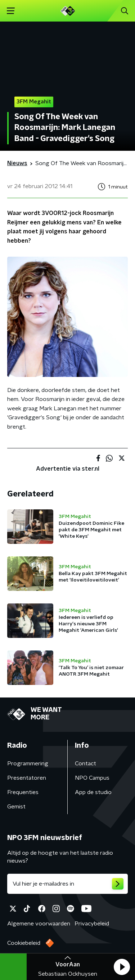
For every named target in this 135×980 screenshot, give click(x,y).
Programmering (28, 764)
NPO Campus (92, 778)
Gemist (16, 807)
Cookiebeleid (24, 943)
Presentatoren (27, 778)
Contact (85, 764)
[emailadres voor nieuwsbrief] (67, 884)
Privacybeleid (92, 924)
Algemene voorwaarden (39, 924)
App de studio (93, 792)
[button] (122, 967)
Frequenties (23, 792)
